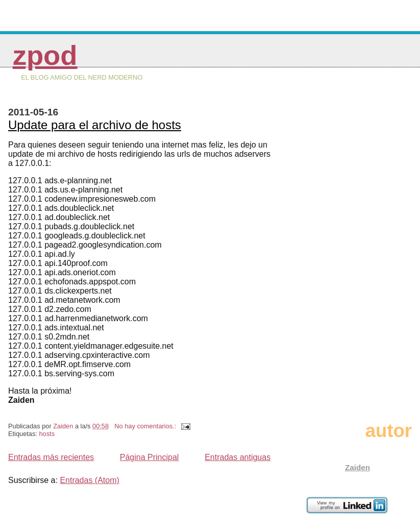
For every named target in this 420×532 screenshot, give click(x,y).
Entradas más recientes (51, 457)
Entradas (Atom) (89, 480)
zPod (45, 55)
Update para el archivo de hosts (95, 125)
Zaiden (357, 467)
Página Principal (150, 457)
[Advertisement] (371, 249)
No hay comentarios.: (146, 426)
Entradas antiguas (238, 457)
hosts (47, 434)
